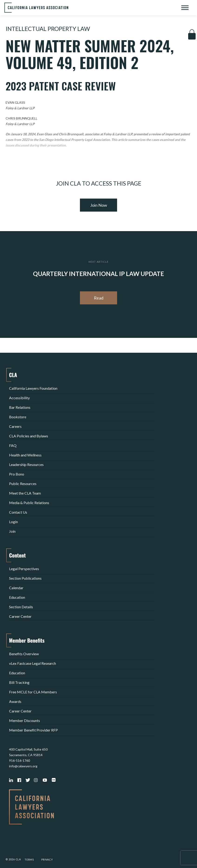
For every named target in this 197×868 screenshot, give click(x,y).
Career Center (20, 616)
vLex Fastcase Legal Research (33, 663)
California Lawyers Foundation (33, 388)
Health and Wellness (25, 455)
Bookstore (18, 417)
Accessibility (19, 398)
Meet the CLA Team (25, 493)
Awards (15, 701)
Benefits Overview (24, 654)
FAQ (13, 445)
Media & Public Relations (29, 503)
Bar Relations (20, 407)
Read (99, 298)
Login (13, 522)
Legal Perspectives (24, 569)
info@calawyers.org (23, 766)
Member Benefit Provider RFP (33, 730)
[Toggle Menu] (185, 8)
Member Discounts (25, 720)
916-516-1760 (20, 760)
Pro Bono (17, 474)
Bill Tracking (19, 682)
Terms (29, 860)
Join (12, 531)
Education (17, 597)
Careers (15, 426)
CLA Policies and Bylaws (29, 436)
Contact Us (18, 512)
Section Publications (25, 578)
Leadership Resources (26, 464)
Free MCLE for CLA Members (33, 692)
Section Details (21, 607)
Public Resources (23, 484)
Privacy (47, 860)
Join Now (99, 205)
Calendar (16, 588)
